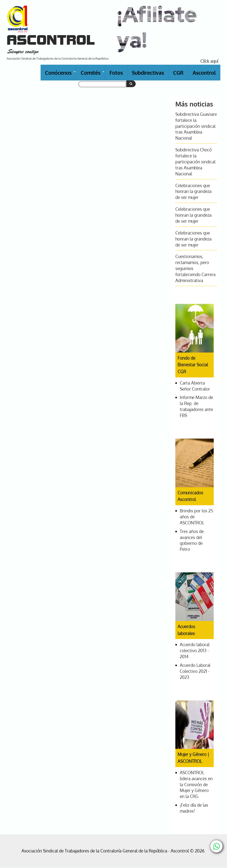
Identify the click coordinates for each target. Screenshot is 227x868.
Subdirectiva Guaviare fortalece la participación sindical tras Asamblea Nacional (196, 126)
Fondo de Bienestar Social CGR (193, 365)
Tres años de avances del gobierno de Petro (192, 540)
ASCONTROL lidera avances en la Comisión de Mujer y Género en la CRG (196, 785)
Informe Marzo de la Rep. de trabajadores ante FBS (196, 406)
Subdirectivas (148, 73)
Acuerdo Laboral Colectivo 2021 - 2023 (195, 671)
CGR (178, 73)
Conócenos (61, 75)
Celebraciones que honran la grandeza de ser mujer (193, 191)
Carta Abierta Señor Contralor (195, 386)
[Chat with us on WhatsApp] (216, 846)
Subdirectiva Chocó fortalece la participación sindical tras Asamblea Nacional (195, 162)
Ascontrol (204, 73)
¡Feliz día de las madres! (194, 808)
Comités (93, 75)
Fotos (116, 73)
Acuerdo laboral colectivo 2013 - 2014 (195, 650)
